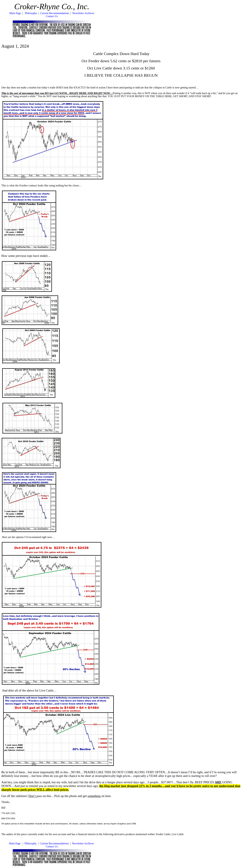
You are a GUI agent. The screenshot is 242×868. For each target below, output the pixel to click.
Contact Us (52, 16)
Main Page (15, 13)
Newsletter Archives (83, 13)
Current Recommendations (55, 13)
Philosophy (31, 13)
